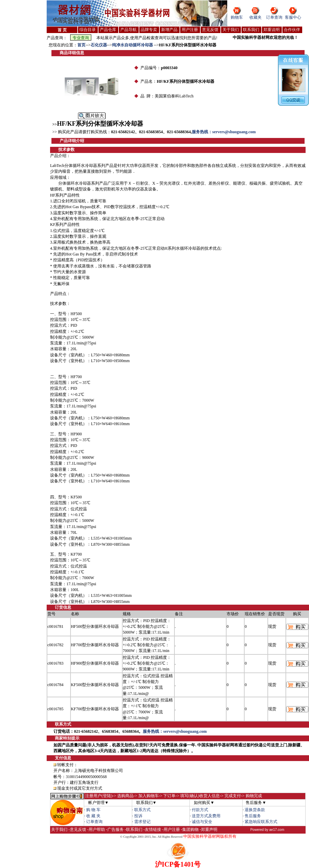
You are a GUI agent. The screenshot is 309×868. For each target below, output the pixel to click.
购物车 (237, 17)
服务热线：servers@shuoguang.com (224, 132)
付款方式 (200, 810)
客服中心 (293, 17)
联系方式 (142, 810)
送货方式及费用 (206, 816)
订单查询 (274, 17)
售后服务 (253, 816)
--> (88, 45)
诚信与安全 (202, 822)
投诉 (138, 816)
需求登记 (142, 822)
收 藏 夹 (93, 816)
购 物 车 (93, 810)
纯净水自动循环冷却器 (133, 45)
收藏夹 (256, 17)
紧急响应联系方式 (261, 822)
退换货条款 (255, 810)
